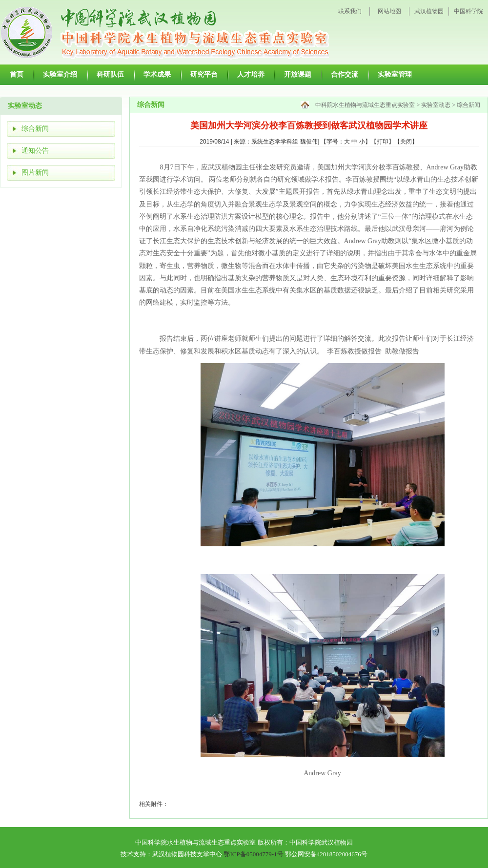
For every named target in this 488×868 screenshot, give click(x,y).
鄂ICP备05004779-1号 (253, 854)
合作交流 (345, 74)
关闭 (406, 142)
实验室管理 (395, 74)
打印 (383, 142)
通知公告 (35, 151)
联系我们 (350, 11)
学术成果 (157, 74)
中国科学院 (468, 11)
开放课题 (298, 74)
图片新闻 (35, 173)
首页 (17, 74)
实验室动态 (436, 105)
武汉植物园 (429, 11)
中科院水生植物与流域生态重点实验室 (365, 105)
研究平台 (204, 74)
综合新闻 (35, 129)
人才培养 (251, 74)
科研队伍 (110, 74)
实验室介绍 (60, 74)
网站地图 (389, 11)
